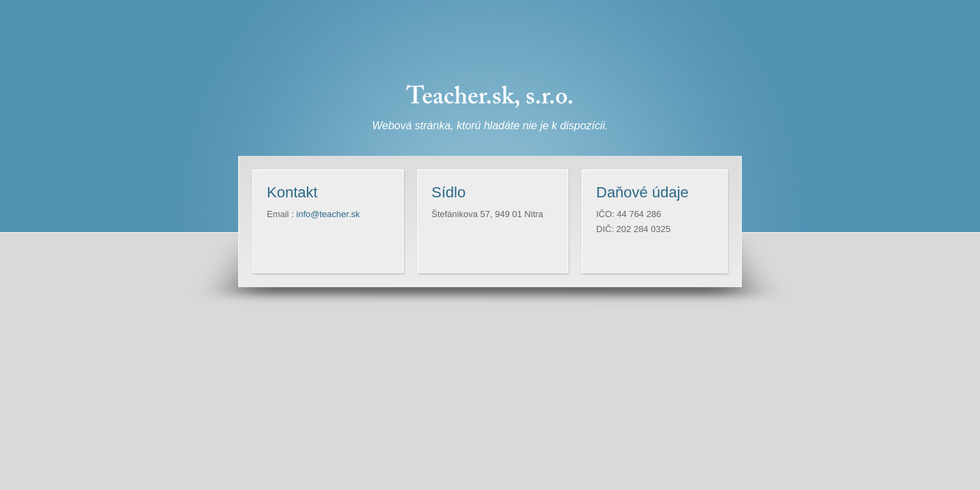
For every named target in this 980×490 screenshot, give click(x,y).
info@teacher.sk (328, 214)
